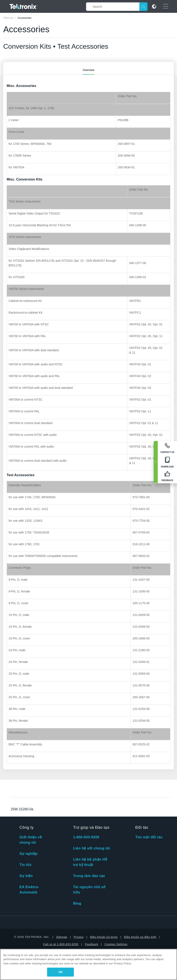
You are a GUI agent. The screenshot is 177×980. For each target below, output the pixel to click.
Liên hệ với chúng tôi (92, 848)
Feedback (92, 944)
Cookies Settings (116, 944)
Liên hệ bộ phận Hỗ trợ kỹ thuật (90, 862)
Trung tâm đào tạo (89, 876)
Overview (88, 70)
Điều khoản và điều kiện (140, 937)
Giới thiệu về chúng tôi (31, 840)
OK (61, 972)
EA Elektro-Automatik (29, 890)
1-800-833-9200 (86, 837)
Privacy (79, 937)
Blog (77, 903)
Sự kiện (26, 876)
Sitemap (62, 937)
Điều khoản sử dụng (104, 937)
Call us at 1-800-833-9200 (61, 944)
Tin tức (26, 865)
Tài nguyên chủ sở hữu (89, 890)
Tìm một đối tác (149, 837)
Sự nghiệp (28, 854)
